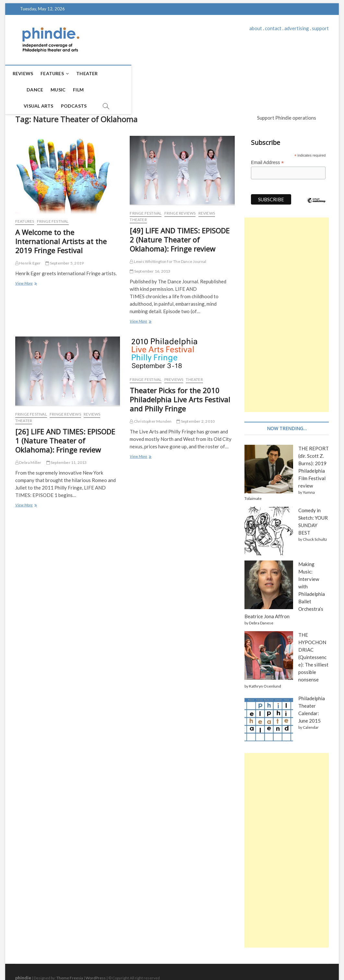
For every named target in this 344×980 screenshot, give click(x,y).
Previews (174, 360)
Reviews (29, 73)
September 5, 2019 (65, 244)
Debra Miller (28, 443)
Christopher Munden (151, 402)
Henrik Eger (28, 244)
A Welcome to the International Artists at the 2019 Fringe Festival (61, 222)
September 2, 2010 (196, 402)
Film (163, 73)
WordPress (96, 959)
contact (273, 28)
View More (26, 265)
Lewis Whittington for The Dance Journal (168, 242)
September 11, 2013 (67, 443)
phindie (23, 958)
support (320, 28)
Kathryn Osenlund (265, 667)
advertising (297, 28)
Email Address (267, 143)
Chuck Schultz (315, 520)
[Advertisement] (287, 296)
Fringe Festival (53, 202)
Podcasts (225, 73)
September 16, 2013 (150, 252)
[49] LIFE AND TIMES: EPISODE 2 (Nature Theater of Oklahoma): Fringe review (180, 220)
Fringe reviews (180, 194)
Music (142, 73)
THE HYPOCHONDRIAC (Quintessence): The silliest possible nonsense (313, 638)
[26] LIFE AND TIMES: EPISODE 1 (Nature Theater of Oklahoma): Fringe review (65, 421)
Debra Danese (261, 604)
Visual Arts (190, 73)
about (256, 28)
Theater (93, 73)
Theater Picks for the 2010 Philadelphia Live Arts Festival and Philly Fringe (180, 380)
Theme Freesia (70, 959)
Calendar (311, 708)
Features (58, 73)
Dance (119, 73)
